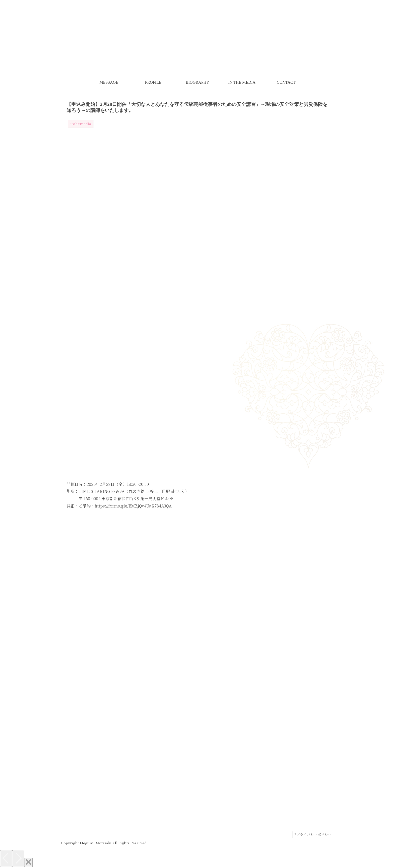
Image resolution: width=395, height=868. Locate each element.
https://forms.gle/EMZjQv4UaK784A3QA (133, 506)
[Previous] (6, 859)
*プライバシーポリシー (313, 834)
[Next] (18, 859)
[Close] (28, 862)
